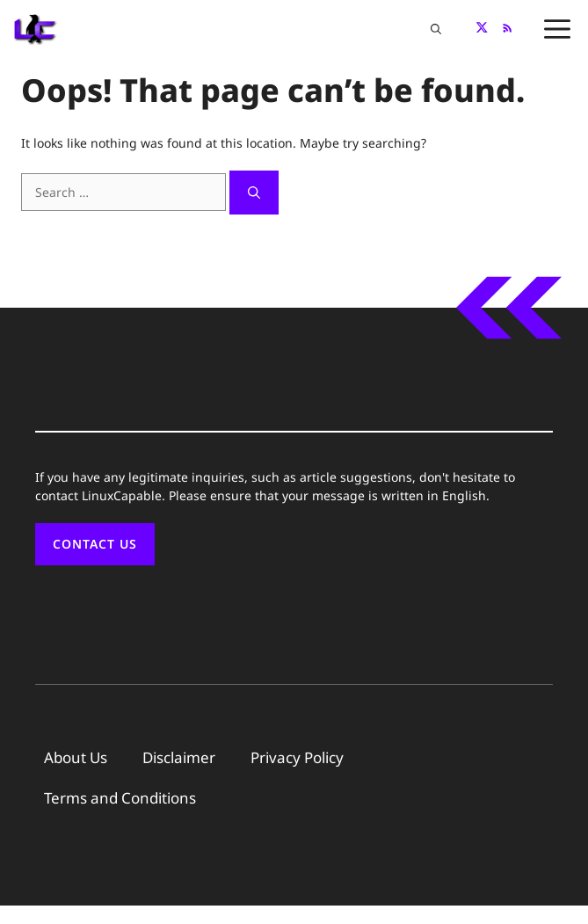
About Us (76, 757)
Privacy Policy (297, 757)
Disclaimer (179, 757)
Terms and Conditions (120, 798)
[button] (436, 29)
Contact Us (95, 544)
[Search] (254, 193)
